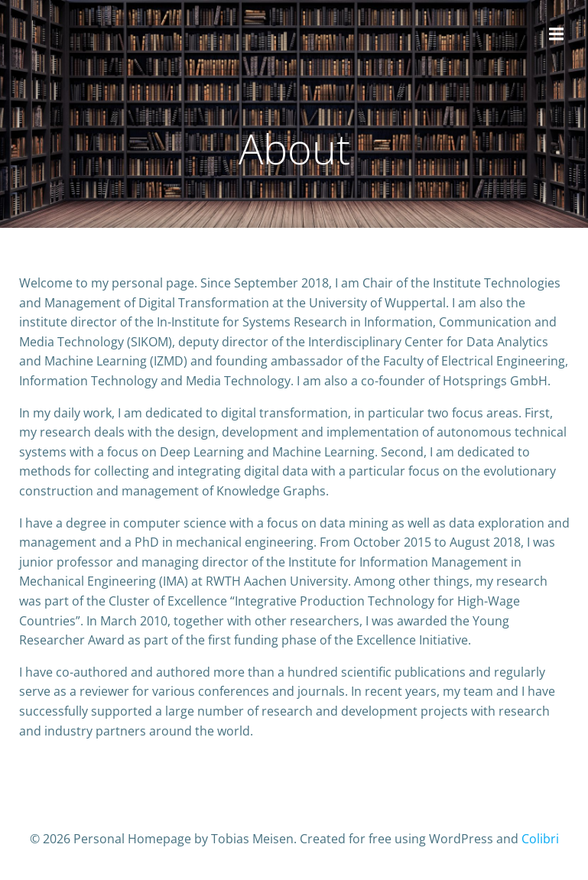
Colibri (540, 839)
